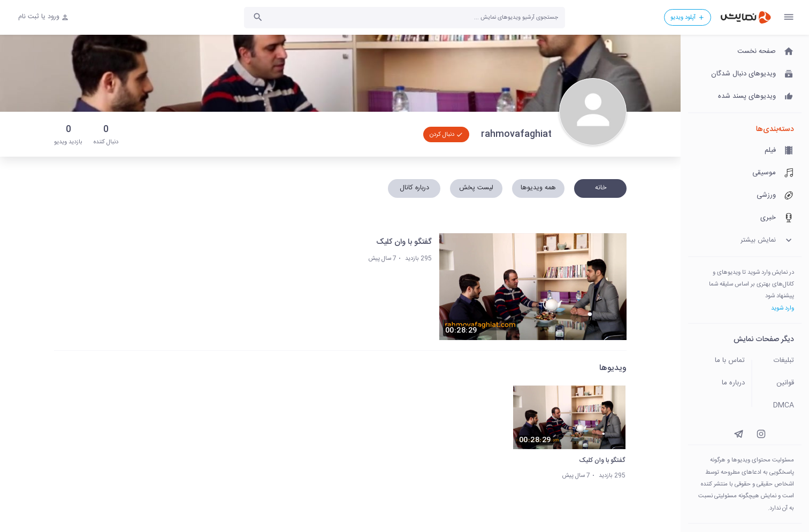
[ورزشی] (745, 196)
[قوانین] (780, 383)
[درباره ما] (717, 383)
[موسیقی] (745, 173)
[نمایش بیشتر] (745, 241)
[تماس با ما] (717, 361)
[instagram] (761, 434)
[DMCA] (780, 406)
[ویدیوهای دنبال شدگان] (745, 74)
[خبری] (745, 218)
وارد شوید (783, 308)
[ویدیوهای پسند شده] (745, 97)
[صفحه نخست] (745, 52)
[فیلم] (745, 151)
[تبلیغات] (780, 361)
